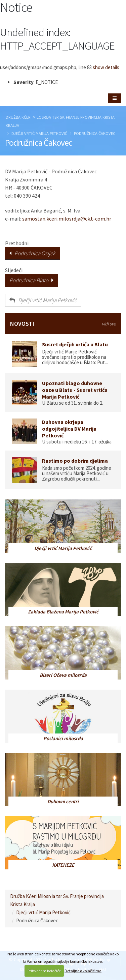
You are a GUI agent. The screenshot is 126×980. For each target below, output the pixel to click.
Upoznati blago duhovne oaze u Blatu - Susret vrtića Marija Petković (75, 390)
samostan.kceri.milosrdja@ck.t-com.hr (67, 219)
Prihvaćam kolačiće (44, 971)
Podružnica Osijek (32, 253)
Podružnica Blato (31, 280)
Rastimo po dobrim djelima (75, 461)
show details (106, 67)
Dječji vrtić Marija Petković (39, 133)
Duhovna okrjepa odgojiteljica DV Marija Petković (69, 429)
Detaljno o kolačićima (83, 971)
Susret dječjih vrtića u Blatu (75, 344)
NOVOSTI (63, 324)
